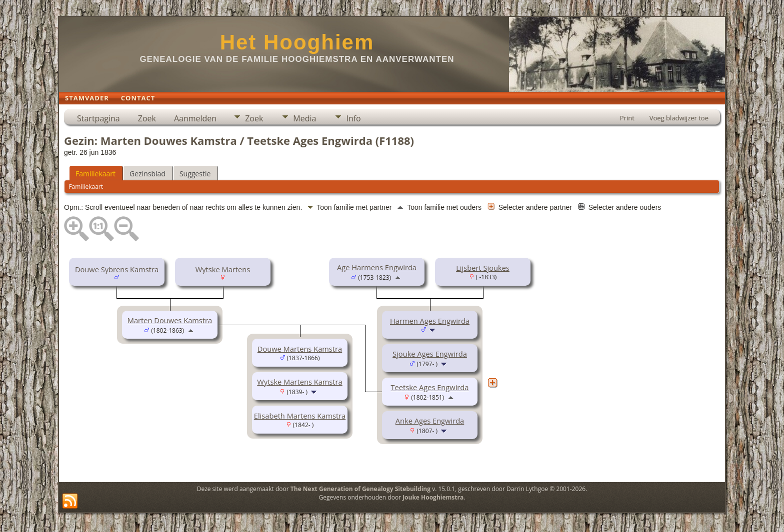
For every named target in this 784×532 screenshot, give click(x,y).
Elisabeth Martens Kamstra (300, 416)
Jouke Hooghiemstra (433, 497)
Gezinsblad (147, 174)
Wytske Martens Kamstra (299, 382)
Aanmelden (195, 118)
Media (304, 118)
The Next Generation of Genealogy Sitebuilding (360, 489)
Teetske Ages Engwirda (430, 387)
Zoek (147, 118)
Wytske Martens (223, 269)
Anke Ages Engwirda (430, 421)
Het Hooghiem (297, 42)
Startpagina (98, 118)
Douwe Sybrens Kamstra (117, 269)
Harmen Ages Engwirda (430, 321)
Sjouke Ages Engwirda (430, 354)
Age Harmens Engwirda (377, 267)
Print (627, 118)
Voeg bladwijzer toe (679, 118)
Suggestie (195, 174)
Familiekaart (95, 174)
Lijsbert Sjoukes (483, 268)
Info (353, 118)
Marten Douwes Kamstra (170, 320)
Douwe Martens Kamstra (300, 349)
